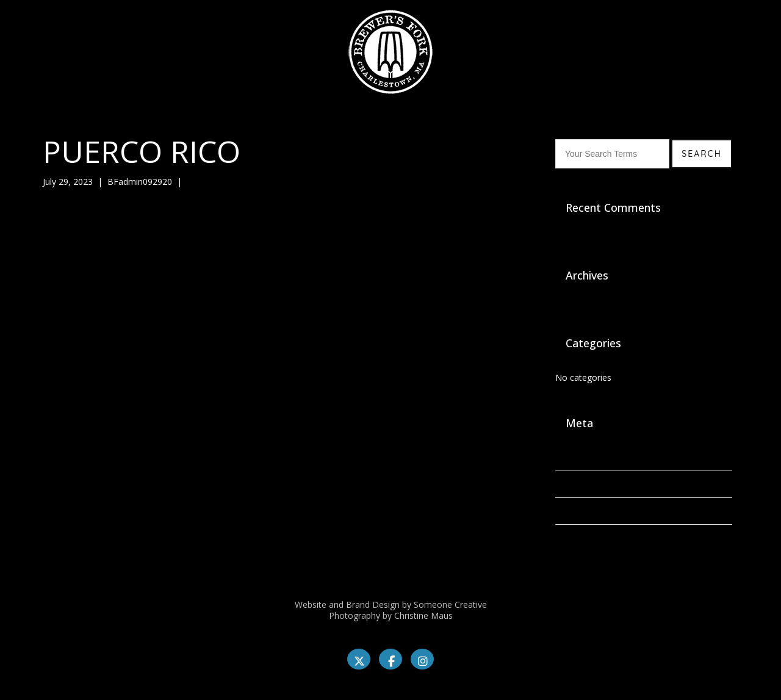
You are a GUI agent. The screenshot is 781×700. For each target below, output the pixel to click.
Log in (567, 457)
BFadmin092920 (140, 182)
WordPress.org (585, 538)
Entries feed (579, 484)
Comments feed (587, 511)
